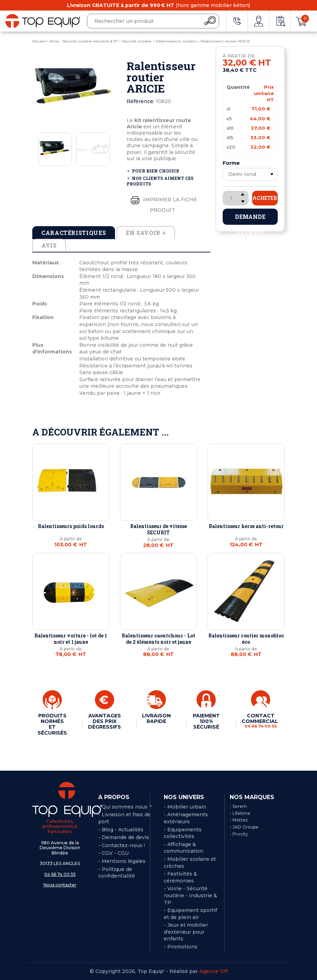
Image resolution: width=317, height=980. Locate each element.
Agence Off (213, 971)
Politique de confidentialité (117, 873)
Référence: (140, 101)
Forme (231, 163)
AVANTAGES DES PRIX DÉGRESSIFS (104, 721)
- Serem (238, 806)
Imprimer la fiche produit (162, 203)
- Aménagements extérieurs (186, 818)
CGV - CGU (115, 853)
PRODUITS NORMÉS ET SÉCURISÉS (52, 724)
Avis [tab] (49, 245)
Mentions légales (124, 861)
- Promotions (181, 947)
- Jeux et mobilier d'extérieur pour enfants (186, 932)
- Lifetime (240, 813)
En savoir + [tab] (146, 233)
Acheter (265, 198)
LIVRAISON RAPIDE (156, 718)
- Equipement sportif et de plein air (190, 914)
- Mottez (239, 820)
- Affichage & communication (184, 848)
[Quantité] (236, 198)
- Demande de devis (124, 837)
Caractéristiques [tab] (74, 233)
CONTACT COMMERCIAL (261, 721)
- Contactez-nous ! (122, 845)
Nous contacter (60, 885)
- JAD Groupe (244, 827)
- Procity (239, 834)
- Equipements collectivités (183, 833)
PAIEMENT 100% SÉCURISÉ (206, 721)
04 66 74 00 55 (60, 874)
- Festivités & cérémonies (180, 877)
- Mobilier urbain (185, 807)
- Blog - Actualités (121, 830)
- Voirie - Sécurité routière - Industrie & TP (190, 895)
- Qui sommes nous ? (125, 807)
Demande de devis (250, 219)
